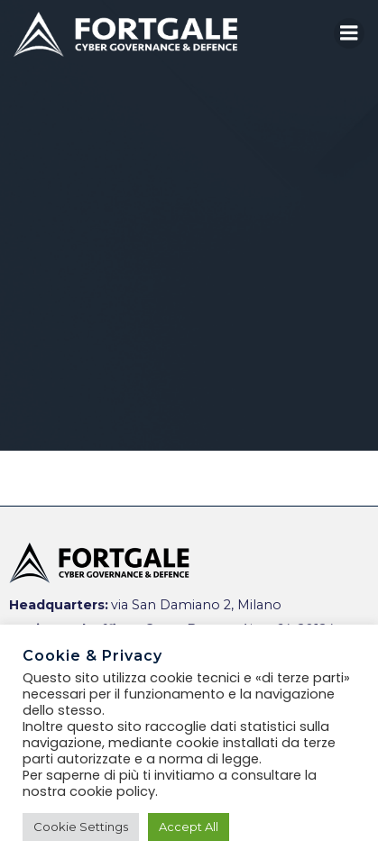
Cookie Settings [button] (81, 827)
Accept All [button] (189, 827)
